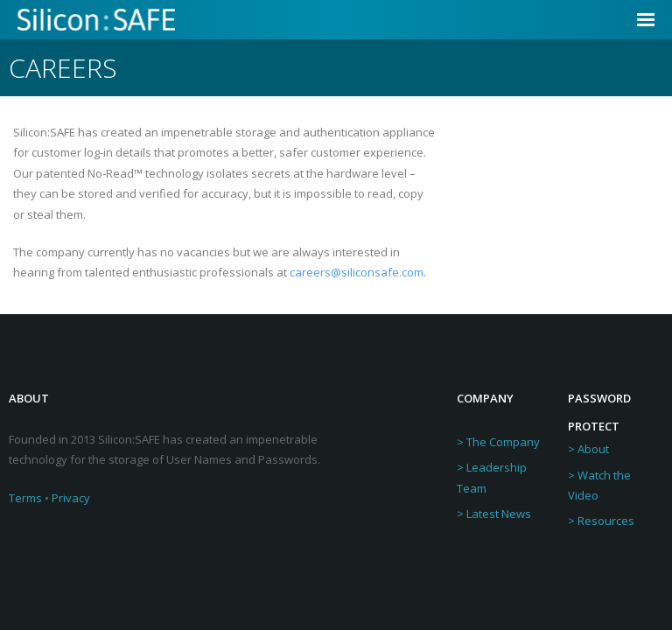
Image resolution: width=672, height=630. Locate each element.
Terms (25, 498)
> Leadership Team (492, 477)
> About (588, 449)
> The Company (498, 442)
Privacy (71, 498)
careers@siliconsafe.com (357, 272)
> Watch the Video (599, 485)
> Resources (601, 521)
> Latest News (494, 514)
